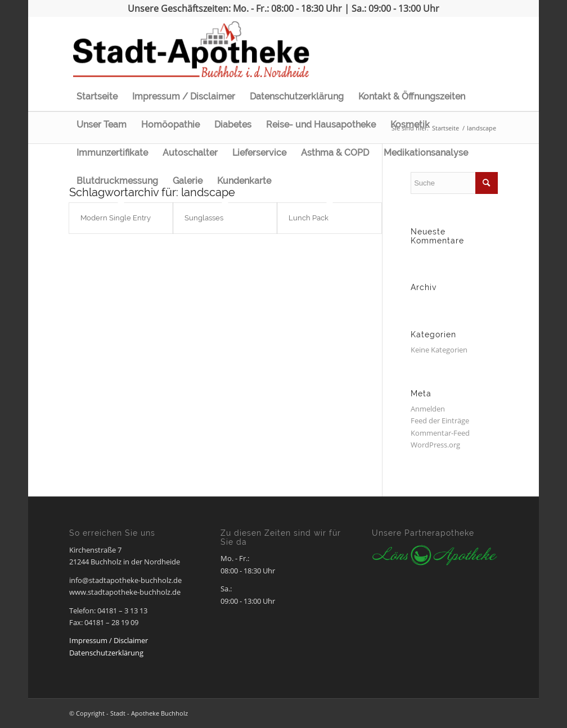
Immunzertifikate (112, 153)
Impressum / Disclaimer (184, 96)
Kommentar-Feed (440, 433)
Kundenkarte (244, 181)
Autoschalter (190, 153)
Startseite (97, 96)
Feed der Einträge (440, 420)
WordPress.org (435, 445)
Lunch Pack (309, 218)
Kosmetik (410, 125)
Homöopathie (170, 125)
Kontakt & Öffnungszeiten (412, 96)
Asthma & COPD (335, 153)
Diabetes (233, 125)
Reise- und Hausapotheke (321, 125)
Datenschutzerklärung (297, 96)
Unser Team (102, 125)
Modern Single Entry (116, 218)
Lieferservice (259, 153)
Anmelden (428, 409)
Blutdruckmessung (117, 181)
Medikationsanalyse (426, 153)
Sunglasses (204, 218)
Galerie (188, 181)
